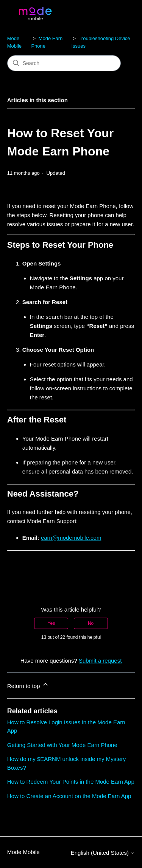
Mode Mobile (23, 852)
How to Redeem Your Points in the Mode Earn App (71, 782)
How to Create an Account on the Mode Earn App (69, 796)
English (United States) (103, 853)
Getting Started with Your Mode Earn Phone (62, 745)
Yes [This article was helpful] (51, 623)
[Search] (64, 63)
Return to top (28, 685)
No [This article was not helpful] (91, 623)
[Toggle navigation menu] (121, 14)
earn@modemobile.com (71, 538)
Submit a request (100, 661)
